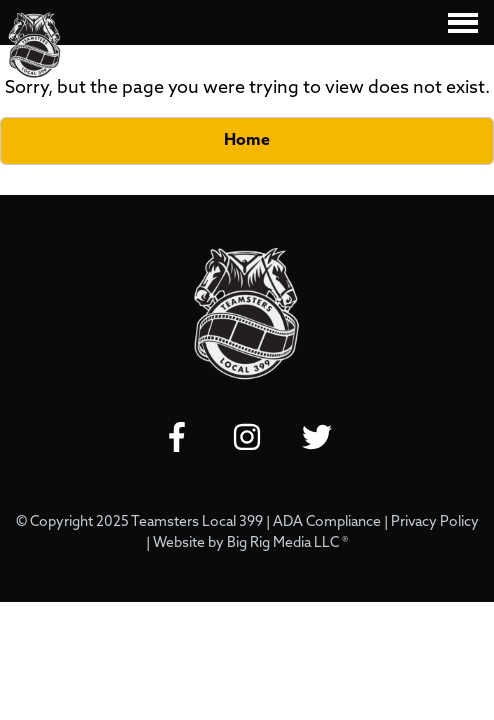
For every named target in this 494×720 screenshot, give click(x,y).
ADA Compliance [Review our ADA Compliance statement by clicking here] (327, 522)
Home (247, 141)
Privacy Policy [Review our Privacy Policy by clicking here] (435, 522)
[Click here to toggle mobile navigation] (463, 22)
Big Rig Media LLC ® (287, 543)
